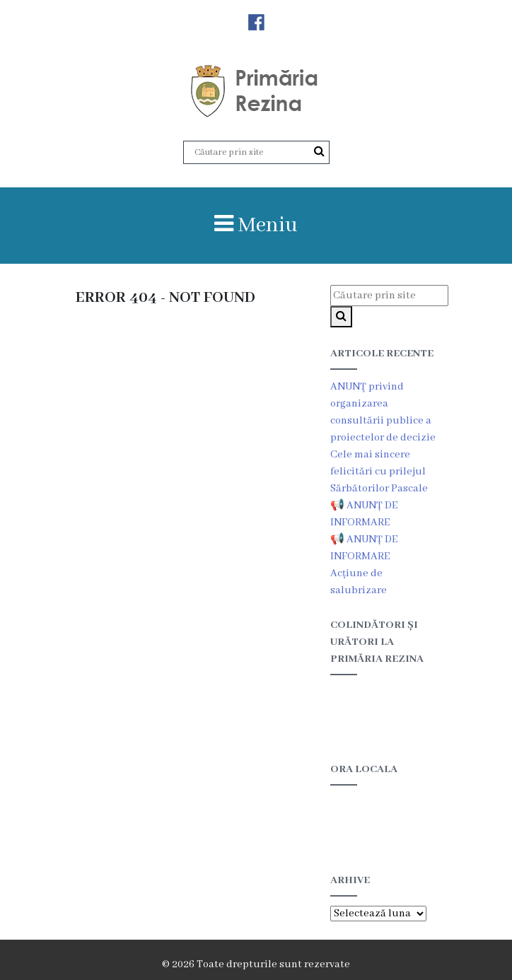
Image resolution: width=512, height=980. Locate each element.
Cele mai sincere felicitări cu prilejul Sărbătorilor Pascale (379, 472)
